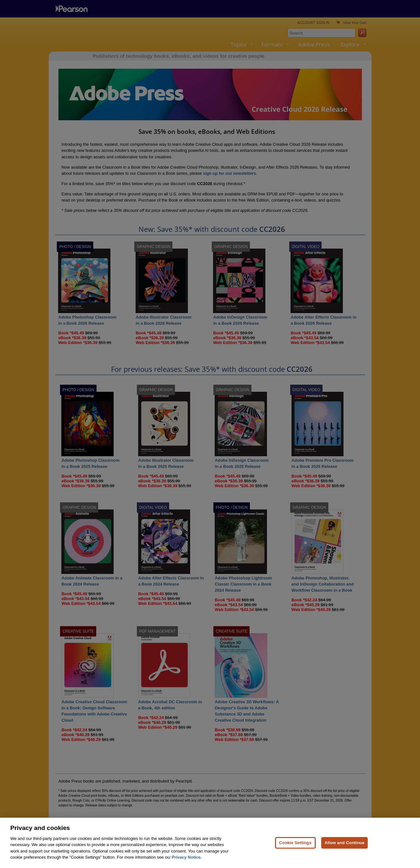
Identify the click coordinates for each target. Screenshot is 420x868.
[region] (210, 843)
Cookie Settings (295, 843)
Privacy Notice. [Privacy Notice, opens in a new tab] (187, 857)
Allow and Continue (344, 843)
